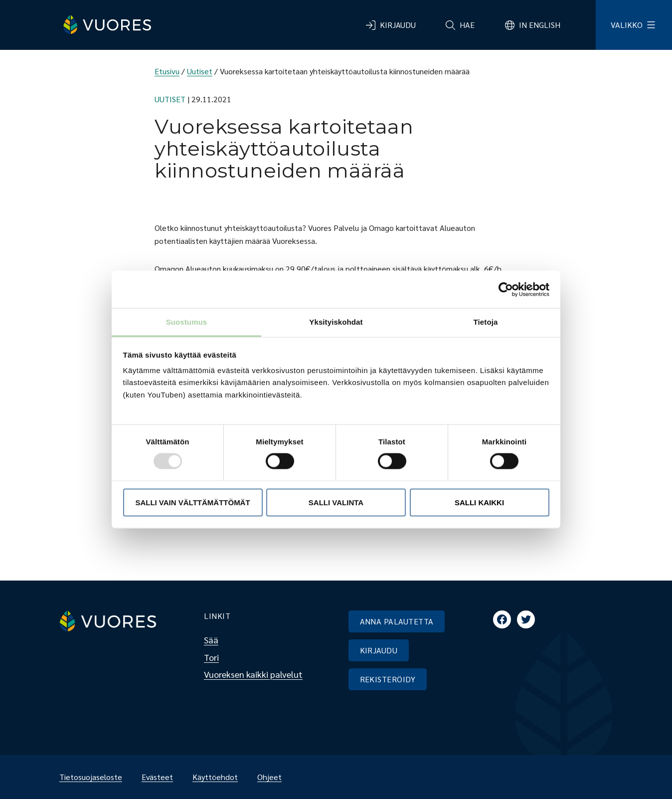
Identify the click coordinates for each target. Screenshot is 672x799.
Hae (467, 25)
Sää (211, 640)
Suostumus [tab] (187, 322)
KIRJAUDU (379, 650)
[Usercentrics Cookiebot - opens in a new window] (506, 289)
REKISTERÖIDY (388, 679)
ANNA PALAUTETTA (397, 621)
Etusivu (167, 71)
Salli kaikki (479, 502)
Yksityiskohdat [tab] (336, 322)
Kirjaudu (398, 25)
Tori (211, 657)
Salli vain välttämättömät (192, 502)
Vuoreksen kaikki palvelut (253, 674)
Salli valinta (336, 502)
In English (540, 25)
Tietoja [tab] (486, 322)
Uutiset (200, 71)
